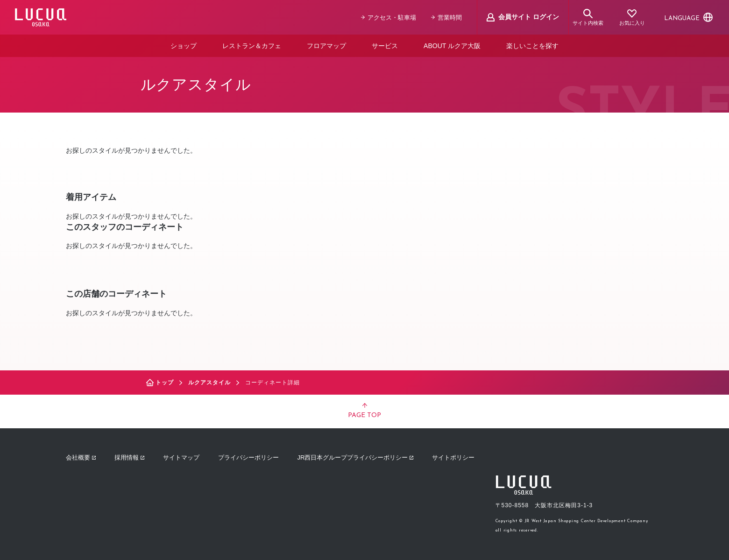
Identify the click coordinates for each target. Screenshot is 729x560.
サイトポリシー (453, 457)
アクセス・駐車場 (389, 18)
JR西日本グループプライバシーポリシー (356, 457)
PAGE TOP (364, 411)
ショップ (184, 46)
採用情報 (129, 457)
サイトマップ (181, 457)
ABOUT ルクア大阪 (452, 46)
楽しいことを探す (532, 46)
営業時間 (446, 18)
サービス (385, 46)
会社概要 (81, 457)
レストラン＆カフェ (252, 46)
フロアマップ (326, 46)
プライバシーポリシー (248, 457)
